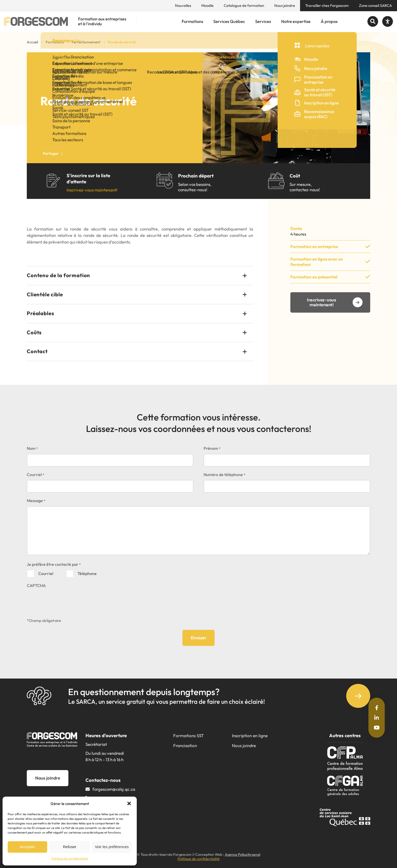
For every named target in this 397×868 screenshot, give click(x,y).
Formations (192, 21)
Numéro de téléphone (224, 475)
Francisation (185, 745)
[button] (129, 803)
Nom (32, 449)
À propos (329, 21)
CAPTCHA (36, 585)
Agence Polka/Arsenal (243, 854)
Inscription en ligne (250, 736)
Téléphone (87, 573)
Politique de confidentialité (70, 858)
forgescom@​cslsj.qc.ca (114, 789)
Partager (53, 153)
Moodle (207, 5)
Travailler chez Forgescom (327, 5)
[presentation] (66, 601)
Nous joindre (285, 5)
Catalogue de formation (244, 5)
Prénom (212, 449)
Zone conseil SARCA (375, 5)
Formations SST (189, 736)
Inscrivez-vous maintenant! (92, 190)
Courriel (35, 475)
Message (36, 501)
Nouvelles (183, 5)
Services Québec (229, 21)
